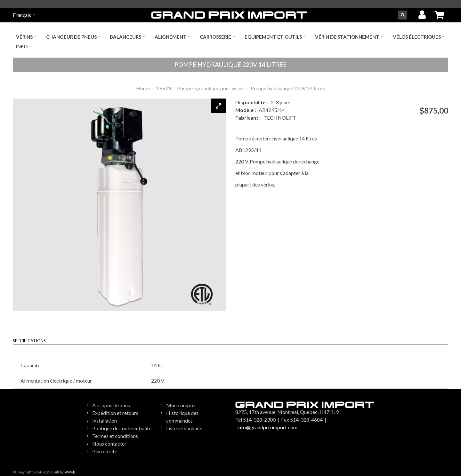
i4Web (70, 472)
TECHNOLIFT (280, 118)
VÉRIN (164, 88)
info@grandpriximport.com (267, 427)
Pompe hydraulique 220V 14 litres (288, 88)
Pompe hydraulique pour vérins (211, 88)
